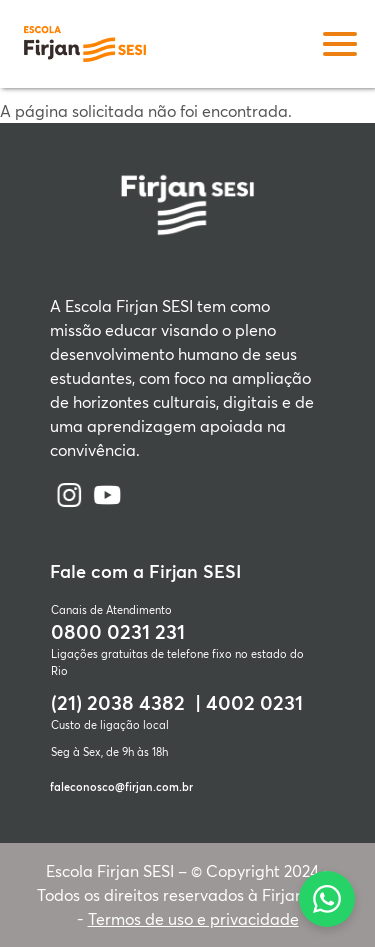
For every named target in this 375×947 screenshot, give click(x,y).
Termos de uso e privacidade (193, 918)
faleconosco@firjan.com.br (121, 786)
